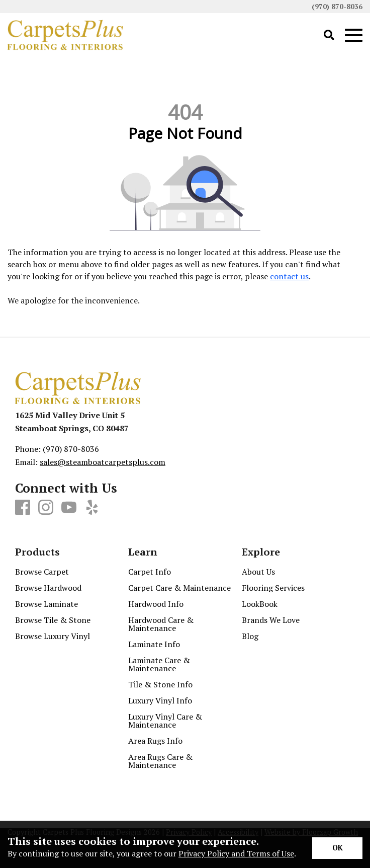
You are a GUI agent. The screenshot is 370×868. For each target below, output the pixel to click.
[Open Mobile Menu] (354, 35)
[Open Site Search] (329, 35)
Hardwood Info (156, 604)
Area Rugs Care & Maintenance (160, 761)
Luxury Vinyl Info (160, 700)
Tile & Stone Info (160, 684)
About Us (258, 572)
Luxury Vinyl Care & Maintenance (165, 721)
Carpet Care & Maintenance (179, 588)
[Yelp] (92, 508)
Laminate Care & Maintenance (159, 664)
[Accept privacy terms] (337, 848)
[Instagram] (46, 508)
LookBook (260, 604)
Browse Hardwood (48, 588)
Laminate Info (154, 644)
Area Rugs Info (155, 741)
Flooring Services (273, 588)
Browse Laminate (47, 604)
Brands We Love (271, 620)
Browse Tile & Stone (53, 620)
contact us (289, 276)
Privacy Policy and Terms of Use (236, 853)
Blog (250, 636)
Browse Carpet (42, 572)
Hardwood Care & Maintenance (161, 624)
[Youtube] (69, 508)
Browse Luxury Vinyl (53, 636)
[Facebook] (23, 508)
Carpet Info (150, 572)
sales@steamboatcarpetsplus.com (103, 462)
